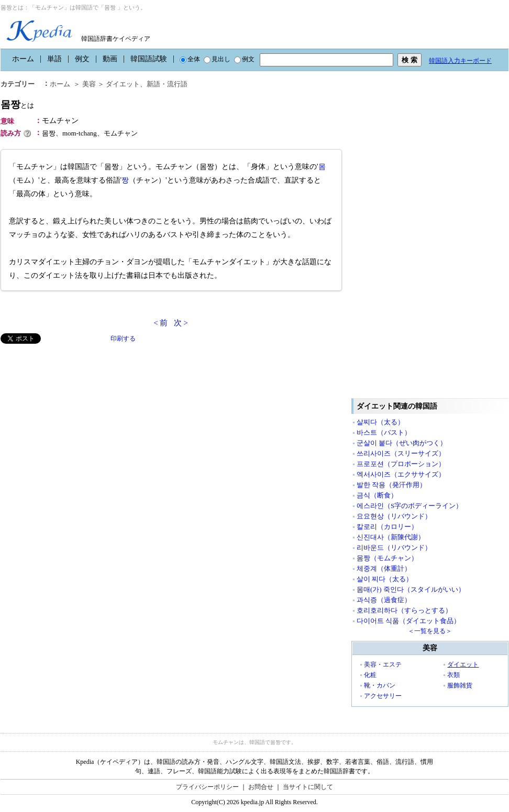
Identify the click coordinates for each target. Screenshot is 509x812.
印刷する (123, 339)
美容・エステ (383, 664)
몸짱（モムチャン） (387, 558)
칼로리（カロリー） (387, 527)
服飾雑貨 (460, 685)
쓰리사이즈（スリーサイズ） (401, 453)
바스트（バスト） (384, 432)
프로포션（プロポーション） (401, 464)
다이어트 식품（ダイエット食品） (408, 621)
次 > (181, 323)
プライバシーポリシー (207, 787)
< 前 (161, 323)
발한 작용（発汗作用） (391, 485)
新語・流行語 (167, 84)
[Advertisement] (79, 417)
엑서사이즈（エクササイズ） (401, 474)
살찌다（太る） (380, 422)
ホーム (23, 59)
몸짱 (17, 104)
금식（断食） (377, 495)
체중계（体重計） (384, 568)
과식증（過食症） (384, 600)
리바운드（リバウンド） (394, 548)
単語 (54, 59)
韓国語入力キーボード (460, 61)
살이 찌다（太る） (385, 579)
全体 (190, 59)
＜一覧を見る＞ (430, 631)
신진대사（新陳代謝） (391, 537)
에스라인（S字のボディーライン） (410, 506)
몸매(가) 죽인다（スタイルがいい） (411, 589)
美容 (89, 84)
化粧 (370, 675)
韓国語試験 (149, 59)
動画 (110, 59)
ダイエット (123, 84)
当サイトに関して (308, 787)
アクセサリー (383, 696)
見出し (217, 59)
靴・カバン (380, 685)
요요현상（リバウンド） (394, 516)
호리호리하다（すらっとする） (404, 610)
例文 (82, 59)
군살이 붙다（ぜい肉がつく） (402, 443)
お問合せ (261, 787)
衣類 (453, 675)
